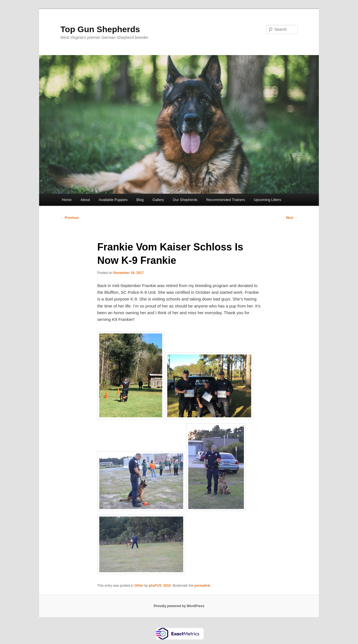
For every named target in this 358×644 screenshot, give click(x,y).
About (85, 200)
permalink (202, 586)
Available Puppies (113, 200)
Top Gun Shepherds (100, 29)
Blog (140, 200)
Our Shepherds (185, 200)
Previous (70, 218)
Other (139, 586)
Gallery (158, 200)
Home (67, 200)
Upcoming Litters (268, 200)
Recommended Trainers (226, 200)
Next (292, 218)
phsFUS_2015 (160, 586)
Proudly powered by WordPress (179, 606)
